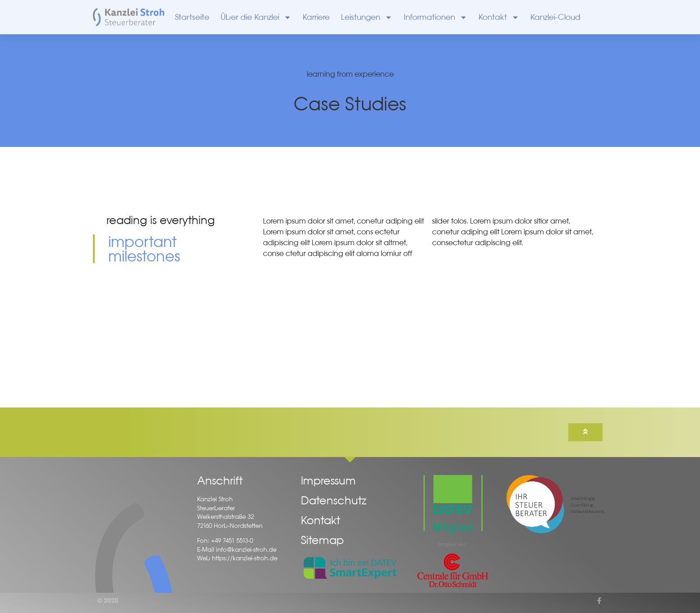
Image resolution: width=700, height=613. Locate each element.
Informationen (435, 17)
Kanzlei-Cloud (555, 17)
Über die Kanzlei (256, 17)
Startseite (192, 17)
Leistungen (367, 17)
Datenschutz (334, 500)
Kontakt (499, 17)
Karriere (316, 17)
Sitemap (322, 540)
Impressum (328, 480)
